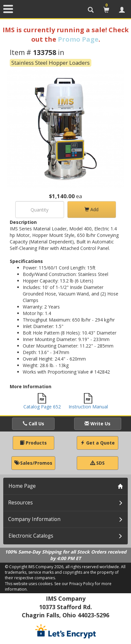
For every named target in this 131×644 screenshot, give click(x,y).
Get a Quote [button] (98, 443)
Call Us (33, 424)
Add (92, 209)
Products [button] (33, 443)
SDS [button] (98, 463)
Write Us (98, 424)
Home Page (22, 486)
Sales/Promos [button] (33, 463)
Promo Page (78, 39)
